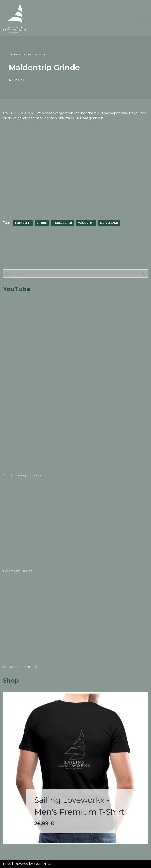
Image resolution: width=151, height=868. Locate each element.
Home (13, 54)
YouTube (17, 289)
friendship (23, 223)
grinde (42, 223)
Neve (7, 864)
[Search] (71, 274)
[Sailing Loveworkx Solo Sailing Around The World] (15, 18)
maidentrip (86, 223)
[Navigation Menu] (143, 18)
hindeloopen (62, 223)
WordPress (42, 864)
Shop (11, 681)
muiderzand (109, 223)
